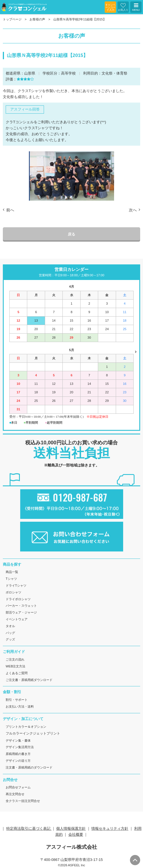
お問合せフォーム (18, 787)
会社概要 (76, 834)
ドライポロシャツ (18, 599)
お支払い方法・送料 (20, 706)
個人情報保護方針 (71, 828)
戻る (71, 234)
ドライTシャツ (16, 585)
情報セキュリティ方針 (110, 828)
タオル (10, 626)
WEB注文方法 (15, 666)
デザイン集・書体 (18, 740)
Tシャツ (11, 579)
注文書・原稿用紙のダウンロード (29, 767)
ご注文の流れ (15, 659)
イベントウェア (17, 619)
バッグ (10, 633)
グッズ (10, 639)
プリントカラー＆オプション (26, 727)
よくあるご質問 (17, 673)
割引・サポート (17, 700)
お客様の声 (37, 19)
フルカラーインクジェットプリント (33, 733)
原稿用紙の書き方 (18, 754)
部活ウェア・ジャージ (21, 612)
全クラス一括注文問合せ (23, 801)
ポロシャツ (13, 592)
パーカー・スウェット (21, 606)
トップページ (12, 19)
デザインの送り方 (18, 761)
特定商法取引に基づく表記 (29, 828)
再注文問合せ (15, 794)
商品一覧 (12, 572)
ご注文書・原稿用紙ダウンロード (29, 680)
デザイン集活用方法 (20, 747)
